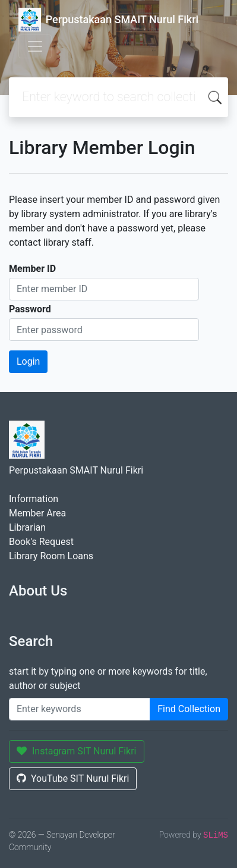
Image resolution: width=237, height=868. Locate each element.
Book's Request (41, 542)
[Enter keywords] (80, 709)
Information (34, 499)
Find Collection (189, 709)
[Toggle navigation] (35, 46)
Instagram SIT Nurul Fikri (77, 751)
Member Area (37, 513)
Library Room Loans (51, 556)
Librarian (27, 527)
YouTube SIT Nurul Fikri (73, 778)
